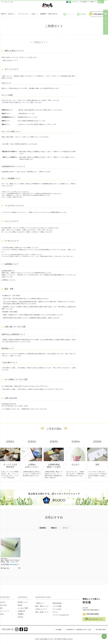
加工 (1, 608)
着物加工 (54, 528)
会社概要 (59, 630)
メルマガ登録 (57, 606)
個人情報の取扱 (101, 630)
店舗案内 (43, 14)
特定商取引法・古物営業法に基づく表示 (79, 630)
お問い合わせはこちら (94, 619)
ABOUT (3, 14)
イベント (65, 528)
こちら (11, 280)
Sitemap (20, 617)
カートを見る (57, 609)
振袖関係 (43, 528)
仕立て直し (4, 605)
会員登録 (82, 14)
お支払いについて (41, 609)
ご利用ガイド (40, 603)
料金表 (20, 605)
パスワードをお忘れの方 (61, 615)
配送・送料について (42, 606)
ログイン (55, 612)
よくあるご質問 (23, 608)
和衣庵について (23, 602)
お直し (35, 14)
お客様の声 (21, 611)
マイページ (69, 14)
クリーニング (24, 14)
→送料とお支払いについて (10, 60)
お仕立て (12, 14)
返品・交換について (42, 612)
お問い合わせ (53, 14)
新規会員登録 (57, 603)
